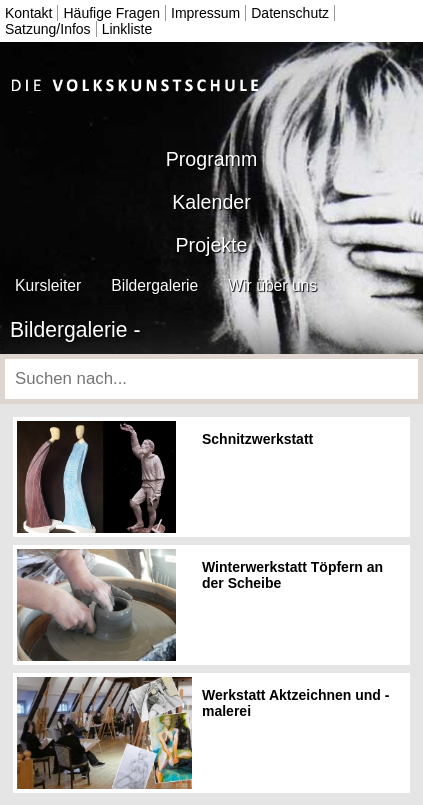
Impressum (205, 13)
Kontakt (28, 13)
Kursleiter (48, 285)
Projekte (212, 245)
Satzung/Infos (48, 29)
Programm (211, 159)
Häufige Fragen (111, 13)
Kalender (211, 202)
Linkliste (127, 29)
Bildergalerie (154, 285)
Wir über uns (272, 285)
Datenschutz (290, 13)
